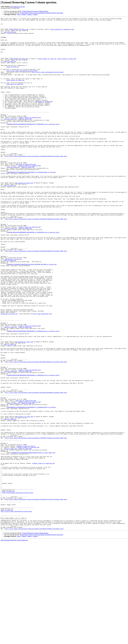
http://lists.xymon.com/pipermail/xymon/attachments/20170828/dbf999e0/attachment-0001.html (36, 468)
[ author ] (35, 14)
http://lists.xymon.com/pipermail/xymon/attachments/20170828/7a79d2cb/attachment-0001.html (36, 522)
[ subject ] (30, 14)
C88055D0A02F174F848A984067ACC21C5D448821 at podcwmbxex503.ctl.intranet (31, 203)
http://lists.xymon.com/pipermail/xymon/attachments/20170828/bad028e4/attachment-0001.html (36, 298)
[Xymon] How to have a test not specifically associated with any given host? (41, 13)
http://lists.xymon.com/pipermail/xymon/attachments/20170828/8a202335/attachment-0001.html (36, 184)
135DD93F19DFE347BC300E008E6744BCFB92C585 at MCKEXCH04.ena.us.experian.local (33, 275)
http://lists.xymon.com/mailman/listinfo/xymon (22, 81)
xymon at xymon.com (10, 35)
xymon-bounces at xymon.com (19, 32)
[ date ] (19, 14)
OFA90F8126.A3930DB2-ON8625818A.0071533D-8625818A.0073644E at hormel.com (32, 314)
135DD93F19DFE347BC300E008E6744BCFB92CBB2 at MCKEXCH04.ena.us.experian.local (33, 447)
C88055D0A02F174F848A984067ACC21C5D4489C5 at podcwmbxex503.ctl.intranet (31, 485)
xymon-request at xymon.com (47, 67)
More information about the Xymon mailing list (14, 642)
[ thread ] (24, 14)
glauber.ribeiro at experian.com (30, 137)
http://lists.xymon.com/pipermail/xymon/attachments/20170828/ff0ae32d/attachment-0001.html (36, 259)
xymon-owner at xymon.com (15, 97)
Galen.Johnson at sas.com (17, 7)
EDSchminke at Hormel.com (44, 118)
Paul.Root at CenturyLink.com (26, 194)
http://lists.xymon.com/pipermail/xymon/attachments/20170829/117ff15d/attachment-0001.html (36, 596)
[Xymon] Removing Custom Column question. (35, 11)
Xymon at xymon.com (8, 586)
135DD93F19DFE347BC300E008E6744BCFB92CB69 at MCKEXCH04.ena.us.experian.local (33, 394)
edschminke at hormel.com (9, 373)
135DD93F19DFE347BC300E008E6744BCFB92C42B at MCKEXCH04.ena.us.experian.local (33, 145)
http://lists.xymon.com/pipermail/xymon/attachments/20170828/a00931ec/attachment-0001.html (36, 431)
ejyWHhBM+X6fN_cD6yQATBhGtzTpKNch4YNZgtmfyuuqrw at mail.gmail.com (33, 540)
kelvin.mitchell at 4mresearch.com (62, 32)
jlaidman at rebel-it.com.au (25, 532)
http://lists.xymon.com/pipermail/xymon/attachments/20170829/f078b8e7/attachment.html (34, 631)
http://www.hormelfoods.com (42, 373)
